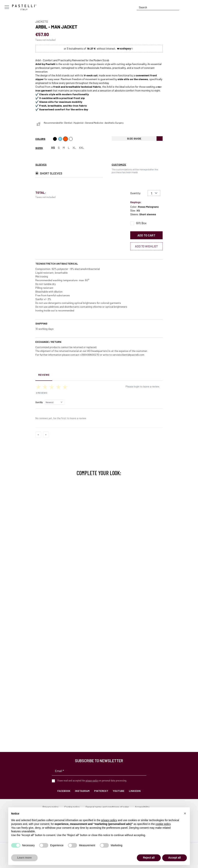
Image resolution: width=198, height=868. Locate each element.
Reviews (44, 375)
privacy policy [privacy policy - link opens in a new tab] (109, 820)
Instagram (82, 791)
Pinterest (101, 791)
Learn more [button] (24, 858)
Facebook (64, 791)
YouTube (119, 791)
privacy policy (92, 780)
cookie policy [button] (163, 824)
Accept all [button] (175, 858)
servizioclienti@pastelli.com (128, 355)
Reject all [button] (149, 858)
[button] (185, 813)
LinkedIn (135, 791)
